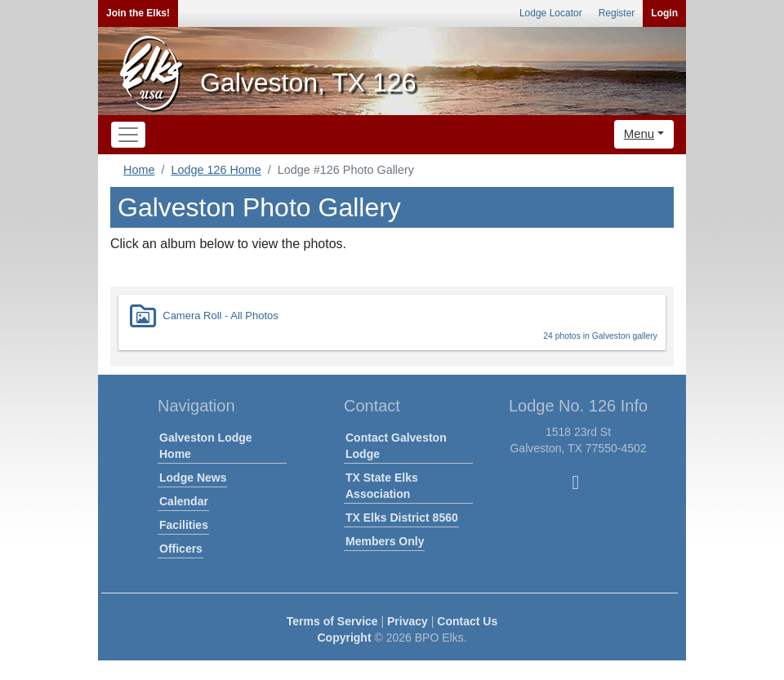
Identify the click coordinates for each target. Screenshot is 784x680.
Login (664, 13)
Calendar (184, 501)
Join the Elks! (138, 13)
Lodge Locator (551, 13)
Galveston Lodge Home (206, 446)
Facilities (184, 525)
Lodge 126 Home (216, 170)
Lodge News (193, 478)
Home (139, 170)
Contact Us (467, 621)
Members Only (385, 541)
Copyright (344, 638)
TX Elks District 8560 (402, 518)
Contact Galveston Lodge (396, 446)
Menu (639, 133)
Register (617, 13)
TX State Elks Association (382, 486)
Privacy (408, 621)
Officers (181, 549)
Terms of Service (332, 621)
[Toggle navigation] (128, 135)
